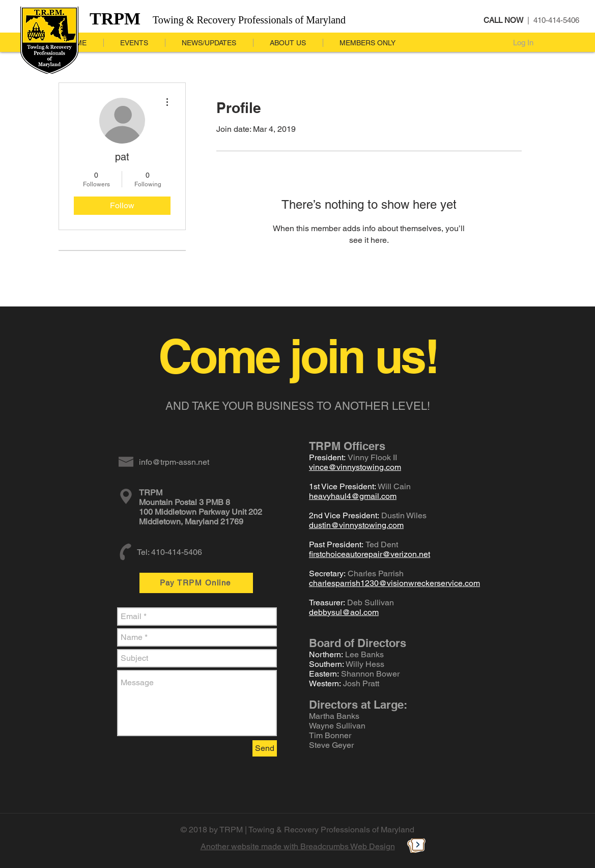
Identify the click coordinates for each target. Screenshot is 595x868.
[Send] (265, 748)
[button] (209, 43)
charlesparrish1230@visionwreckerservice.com (394, 583)
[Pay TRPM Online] (196, 583)
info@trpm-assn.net (174, 462)
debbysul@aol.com (344, 612)
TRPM (115, 19)
